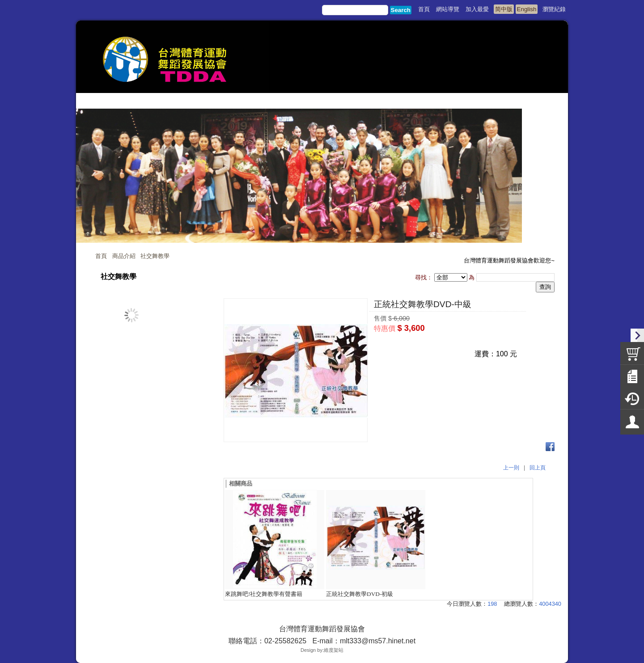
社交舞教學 (155, 256)
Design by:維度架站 (322, 650)
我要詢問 (445, 344)
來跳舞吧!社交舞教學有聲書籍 (264, 594)
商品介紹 (124, 256)
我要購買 (397, 344)
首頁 (101, 256)
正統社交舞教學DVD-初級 (360, 594)
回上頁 (538, 468)
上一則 (511, 468)
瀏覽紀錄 (554, 9)
